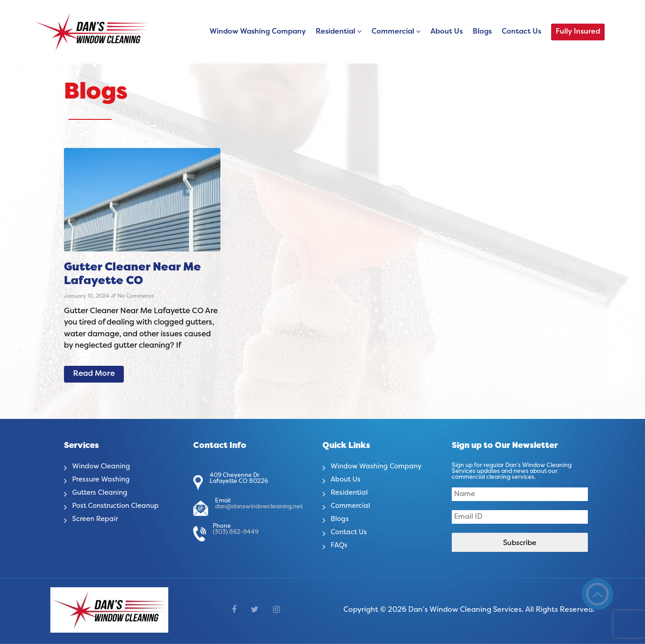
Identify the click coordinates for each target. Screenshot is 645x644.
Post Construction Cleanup (119, 506)
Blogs (482, 32)
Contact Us (521, 32)
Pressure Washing (103, 480)
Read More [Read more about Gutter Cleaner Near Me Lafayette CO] (94, 374)
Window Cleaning (103, 467)
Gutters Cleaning (102, 493)
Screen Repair (97, 519)
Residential (335, 32)
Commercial (393, 32)
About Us (447, 32)
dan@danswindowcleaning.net (259, 507)
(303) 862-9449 (236, 532)
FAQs (340, 546)
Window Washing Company (258, 32)
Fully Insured (578, 32)
